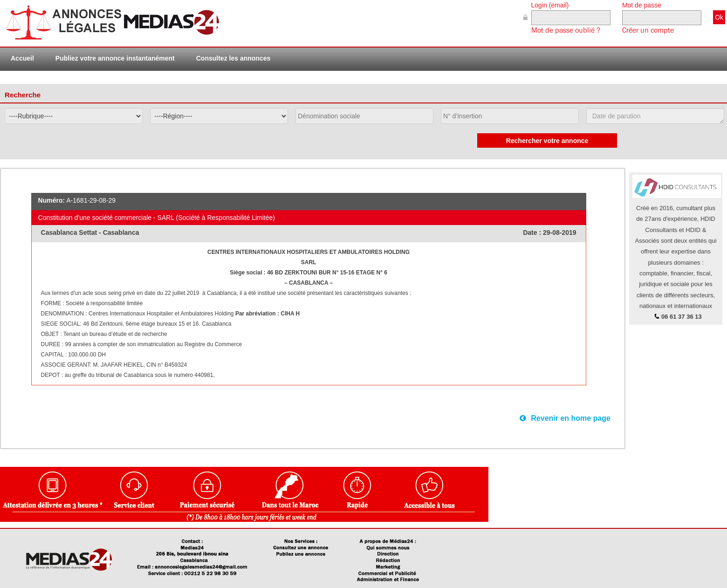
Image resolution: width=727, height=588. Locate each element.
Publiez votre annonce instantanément (115, 58)
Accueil (22, 58)
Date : (533, 232)
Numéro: (52, 200)
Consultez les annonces (233, 58)
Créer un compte (648, 30)
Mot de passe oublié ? (566, 30)
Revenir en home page (565, 418)
